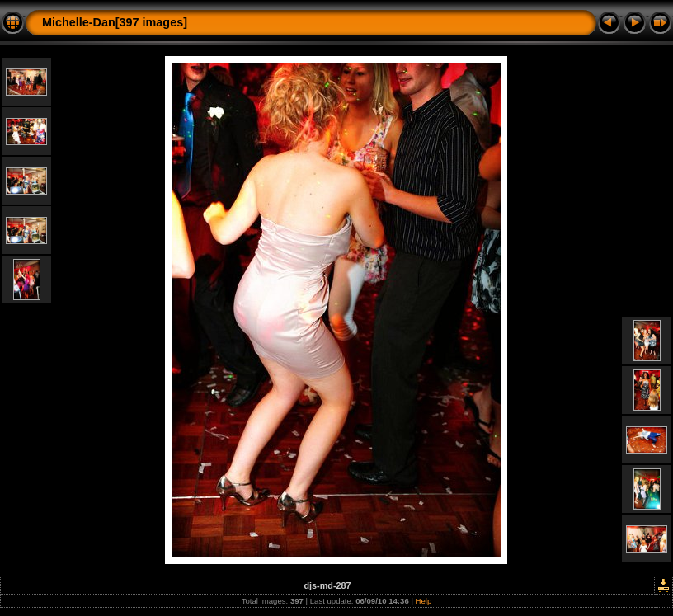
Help (424, 601)
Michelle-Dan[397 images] (115, 22)
